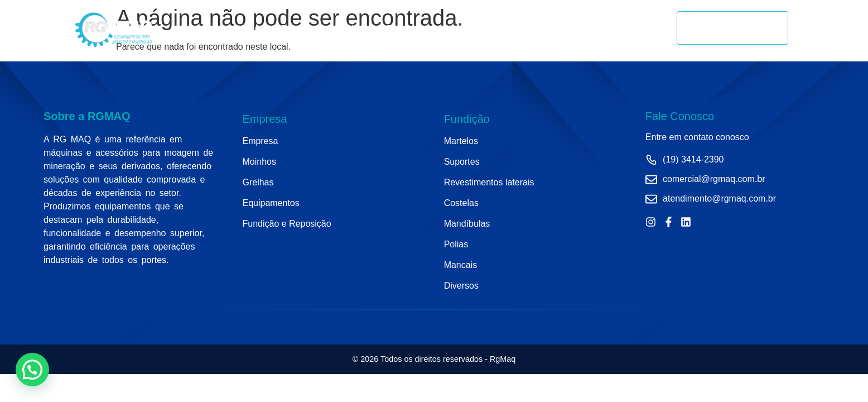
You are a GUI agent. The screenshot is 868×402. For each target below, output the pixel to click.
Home (249, 28)
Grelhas (473, 28)
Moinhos (349, 28)
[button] (32, 370)
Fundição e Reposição (548, 28)
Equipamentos (412, 28)
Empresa (297, 28)
